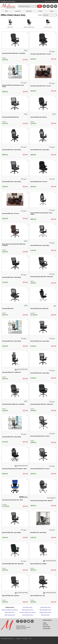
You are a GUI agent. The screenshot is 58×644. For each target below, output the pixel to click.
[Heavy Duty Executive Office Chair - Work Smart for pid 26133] (43, 397)
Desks (6, 11)
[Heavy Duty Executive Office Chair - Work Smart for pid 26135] (43, 270)
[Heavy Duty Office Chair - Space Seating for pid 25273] (15, 142)
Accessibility (18, 639)
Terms (30, 639)
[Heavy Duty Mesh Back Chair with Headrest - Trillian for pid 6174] (15, 461)
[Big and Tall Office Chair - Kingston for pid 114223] (43, 557)
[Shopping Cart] (56, 6)
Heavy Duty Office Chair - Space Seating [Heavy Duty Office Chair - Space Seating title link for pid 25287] (11, 182)
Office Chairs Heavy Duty (13, 15)
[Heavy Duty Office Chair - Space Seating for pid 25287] (15, 174)
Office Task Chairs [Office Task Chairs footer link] (45, 615)
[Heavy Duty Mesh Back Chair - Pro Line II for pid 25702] (43, 461)
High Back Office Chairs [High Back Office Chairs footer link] (45, 612)
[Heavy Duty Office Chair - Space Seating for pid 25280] (15, 270)
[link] (56, 6)
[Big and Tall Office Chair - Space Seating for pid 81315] (15, 525)
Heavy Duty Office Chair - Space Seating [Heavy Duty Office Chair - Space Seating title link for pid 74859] (11, 437)
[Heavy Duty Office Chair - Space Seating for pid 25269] (43, 238)
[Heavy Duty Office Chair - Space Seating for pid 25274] (43, 142)
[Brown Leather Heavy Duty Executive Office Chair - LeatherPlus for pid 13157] (15, 238)
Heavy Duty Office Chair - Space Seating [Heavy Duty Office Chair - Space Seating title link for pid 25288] (40, 373)
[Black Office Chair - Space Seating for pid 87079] (43, 525)
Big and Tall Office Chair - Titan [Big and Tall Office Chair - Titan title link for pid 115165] (38, 596)
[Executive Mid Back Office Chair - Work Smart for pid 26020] (15, 557)
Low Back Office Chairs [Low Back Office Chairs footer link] (28, 615)
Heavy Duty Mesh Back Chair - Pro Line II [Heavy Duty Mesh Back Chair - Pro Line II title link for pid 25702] (40, 469)
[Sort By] (50, 15)
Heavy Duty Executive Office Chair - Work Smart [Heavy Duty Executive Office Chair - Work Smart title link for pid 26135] (42, 277)
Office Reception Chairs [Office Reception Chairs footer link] (28, 610)
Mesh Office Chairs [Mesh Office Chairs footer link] (28, 607)
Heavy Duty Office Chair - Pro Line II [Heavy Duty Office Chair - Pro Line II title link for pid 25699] (39, 182)
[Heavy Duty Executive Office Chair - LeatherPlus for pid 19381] (15, 397)
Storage (52, 11)
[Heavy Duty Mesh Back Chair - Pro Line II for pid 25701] (43, 429)
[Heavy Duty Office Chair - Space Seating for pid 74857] (15, 333)
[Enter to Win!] (48, 8)
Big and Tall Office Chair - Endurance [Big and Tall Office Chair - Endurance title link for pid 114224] (11, 596)
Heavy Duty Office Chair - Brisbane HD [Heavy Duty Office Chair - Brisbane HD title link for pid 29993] (39, 309)
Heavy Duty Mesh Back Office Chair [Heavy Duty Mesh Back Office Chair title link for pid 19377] (10, 117)
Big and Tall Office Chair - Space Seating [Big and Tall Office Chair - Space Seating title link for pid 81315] (11, 532)
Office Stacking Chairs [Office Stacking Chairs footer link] (10, 615)
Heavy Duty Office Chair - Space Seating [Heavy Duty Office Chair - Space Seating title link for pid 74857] (11, 341)
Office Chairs (29, 11)
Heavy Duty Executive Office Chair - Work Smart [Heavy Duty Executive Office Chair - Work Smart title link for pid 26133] (42, 404)
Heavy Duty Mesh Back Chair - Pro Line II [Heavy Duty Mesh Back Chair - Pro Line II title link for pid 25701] (40, 436)
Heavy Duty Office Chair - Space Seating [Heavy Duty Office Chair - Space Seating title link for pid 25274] (40, 150)
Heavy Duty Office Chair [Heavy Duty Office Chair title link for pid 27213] (8, 309)
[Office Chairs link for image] (10, 23)
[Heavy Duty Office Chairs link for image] (29, 23)
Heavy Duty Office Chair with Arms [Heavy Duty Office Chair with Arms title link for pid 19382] (39, 117)
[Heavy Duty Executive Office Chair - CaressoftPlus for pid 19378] (15, 46)
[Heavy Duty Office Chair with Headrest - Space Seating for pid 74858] (15, 78)
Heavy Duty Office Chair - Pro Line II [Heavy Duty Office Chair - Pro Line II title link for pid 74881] (11, 213)
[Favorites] (52, 8)
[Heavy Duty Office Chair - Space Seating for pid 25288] (43, 365)
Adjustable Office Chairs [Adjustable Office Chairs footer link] (45, 610)
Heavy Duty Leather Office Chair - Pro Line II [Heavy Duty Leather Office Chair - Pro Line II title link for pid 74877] (41, 86)
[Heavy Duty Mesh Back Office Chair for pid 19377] (15, 110)
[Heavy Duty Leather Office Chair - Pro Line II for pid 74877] (43, 78)
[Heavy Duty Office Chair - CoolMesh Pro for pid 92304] (15, 365)
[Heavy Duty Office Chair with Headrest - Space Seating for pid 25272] (43, 206)
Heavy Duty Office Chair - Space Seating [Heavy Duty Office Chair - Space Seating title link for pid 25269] (40, 245)
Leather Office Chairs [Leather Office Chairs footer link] (45, 607)
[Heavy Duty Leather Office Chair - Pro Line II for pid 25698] (43, 46)
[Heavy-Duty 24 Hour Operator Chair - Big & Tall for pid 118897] (43, 493)
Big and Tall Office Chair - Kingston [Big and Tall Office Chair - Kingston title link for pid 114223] (39, 564)
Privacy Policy (25, 639)
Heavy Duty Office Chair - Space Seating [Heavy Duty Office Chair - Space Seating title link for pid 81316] (40, 341)
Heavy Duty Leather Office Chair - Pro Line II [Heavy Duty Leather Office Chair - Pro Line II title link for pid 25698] (41, 54)
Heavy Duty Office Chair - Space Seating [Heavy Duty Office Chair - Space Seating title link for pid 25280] (11, 277)
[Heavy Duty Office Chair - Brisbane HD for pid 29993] (43, 301)
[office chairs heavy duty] (28, 6)
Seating (40, 11)
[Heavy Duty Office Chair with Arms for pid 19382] (43, 110)
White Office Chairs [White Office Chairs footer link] (10, 612)
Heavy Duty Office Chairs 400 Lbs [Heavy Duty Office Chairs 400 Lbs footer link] (28, 612)
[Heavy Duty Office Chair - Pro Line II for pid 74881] (15, 205)
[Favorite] (27, 33)
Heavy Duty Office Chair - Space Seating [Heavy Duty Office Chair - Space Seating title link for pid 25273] (11, 150)
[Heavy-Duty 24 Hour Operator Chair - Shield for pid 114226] (15, 493)
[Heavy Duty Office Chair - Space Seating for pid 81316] (43, 333)
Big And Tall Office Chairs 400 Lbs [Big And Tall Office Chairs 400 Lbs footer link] (10, 610)
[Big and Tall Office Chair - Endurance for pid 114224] (15, 589)
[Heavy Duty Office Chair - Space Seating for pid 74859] (15, 429)
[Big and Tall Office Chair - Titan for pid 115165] (43, 589)
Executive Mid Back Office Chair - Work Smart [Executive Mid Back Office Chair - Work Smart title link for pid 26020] (13, 564)
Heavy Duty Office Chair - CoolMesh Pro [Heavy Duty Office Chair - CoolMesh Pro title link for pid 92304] (12, 372)
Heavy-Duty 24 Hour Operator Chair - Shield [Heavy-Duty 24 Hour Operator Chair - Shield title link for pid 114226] (12, 500)
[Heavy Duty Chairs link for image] (48, 23)
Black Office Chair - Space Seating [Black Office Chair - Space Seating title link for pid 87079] (38, 532)
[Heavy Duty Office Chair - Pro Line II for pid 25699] (43, 174)
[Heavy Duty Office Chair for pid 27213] (15, 301)
